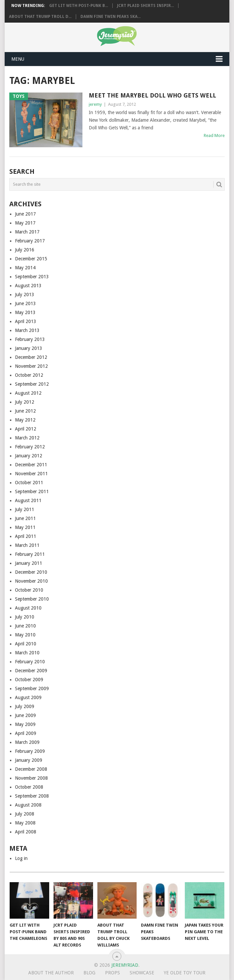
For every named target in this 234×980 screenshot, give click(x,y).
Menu (18, 59)
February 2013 (30, 339)
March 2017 (27, 232)
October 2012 (29, 375)
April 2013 (26, 321)
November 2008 (31, 778)
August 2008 (28, 805)
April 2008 (26, 832)
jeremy (95, 104)
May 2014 (25, 268)
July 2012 (25, 402)
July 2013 (25, 294)
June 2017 (25, 214)
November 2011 (31, 474)
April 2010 (26, 644)
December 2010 (31, 572)
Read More (214, 135)
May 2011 (25, 527)
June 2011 (25, 518)
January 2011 (29, 563)
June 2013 (25, 303)
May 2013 (25, 312)
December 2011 (31, 465)
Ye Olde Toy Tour (185, 973)
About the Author (51, 973)
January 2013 (29, 348)
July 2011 (25, 509)
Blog (89, 973)
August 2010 (28, 608)
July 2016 (25, 250)
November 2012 (31, 366)
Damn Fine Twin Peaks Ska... (111, 17)
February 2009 (30, 751)
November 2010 (31, 581)
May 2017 (25, 223)
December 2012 (31, 357)
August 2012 (28, 393)
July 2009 (25, 706)
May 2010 (25, 635)
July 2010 (25, 617)
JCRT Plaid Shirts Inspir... (145, 6)
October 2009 (29, 680)
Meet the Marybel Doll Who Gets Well (152, 95)
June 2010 (25, 626)
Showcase (142, 973)
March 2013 (27, 330)
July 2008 (25, 814)
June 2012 (25, 411)
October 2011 (29, 483)
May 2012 (25, 420)
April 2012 (26, 429)
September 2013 (32, 277)
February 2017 (30, 241)
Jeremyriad (125, 965)
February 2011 (30, 554)
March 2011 (27, 545)
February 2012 (30, 447)
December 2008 (31, 769)
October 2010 (29, 590)
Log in (21, 858)
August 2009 (28, 697)
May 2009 (25, 724)
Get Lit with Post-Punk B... (79, 6)
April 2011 (26, 536)
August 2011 (28, 500)
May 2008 (25, 823)
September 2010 (32, 599)
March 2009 (27, 742)
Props (113, 973)
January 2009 (29, 760)
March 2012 (27, 438)
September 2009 (32, 688)
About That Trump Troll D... (40, 17)
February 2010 (30, 662)
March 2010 (27, 653)
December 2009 (31, 671)
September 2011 (32, 491)
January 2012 (29, 456)
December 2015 (31, 259)
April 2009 (26, 733)
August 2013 (28, 286)
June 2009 (25, 715)
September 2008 (32, 796)
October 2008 (29, 787)
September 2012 (32, 384)
